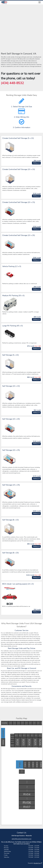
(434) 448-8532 (12, 83)
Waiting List (36, 163)
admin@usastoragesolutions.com (22, 839)
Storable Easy (38, 863)
